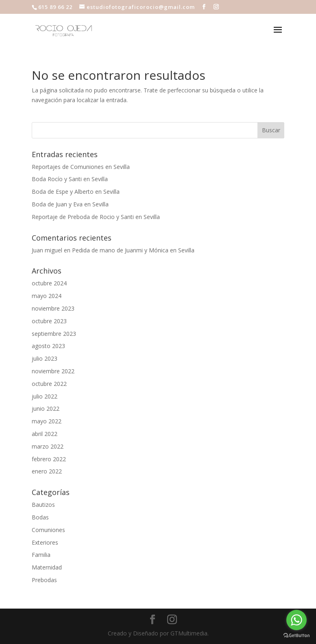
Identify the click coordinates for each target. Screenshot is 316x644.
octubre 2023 (49, 321)
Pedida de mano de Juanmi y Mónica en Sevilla (133, 250)
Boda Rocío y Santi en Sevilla (70, 179)
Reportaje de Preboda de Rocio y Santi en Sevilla (96, 217)
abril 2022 (45, 434)
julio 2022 (45, 396)
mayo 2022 (47, 421)
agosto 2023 (48, 346)
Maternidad (47, 567)
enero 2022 (47, 471)
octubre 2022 (49, 384)
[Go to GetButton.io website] (296, 636)
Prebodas (44, 580)
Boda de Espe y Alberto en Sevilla (76, 192)
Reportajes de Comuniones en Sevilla (81, 167)
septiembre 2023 (54, 334)
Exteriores (45, 542)
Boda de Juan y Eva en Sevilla (70, 204)
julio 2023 (45, 358)
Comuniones (48, 530)
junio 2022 (46, 409)
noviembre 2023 (53, 308)
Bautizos (43, 505)
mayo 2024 (47, 296)
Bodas (40, 517)
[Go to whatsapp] (296, 620)
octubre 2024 (49, 283)
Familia (41, 555)
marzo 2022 (48, 446)
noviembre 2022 (53, 371)
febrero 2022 (49, 459)
